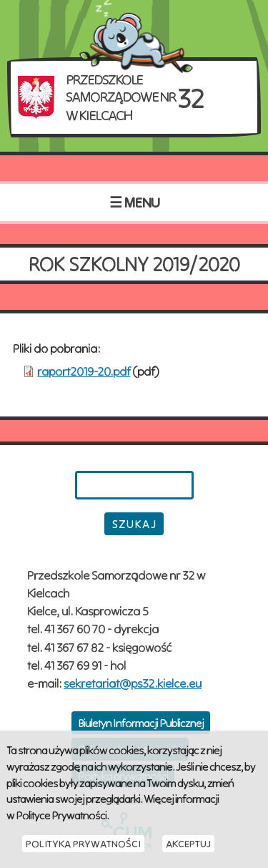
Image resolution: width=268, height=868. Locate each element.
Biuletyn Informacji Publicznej (141, 723)
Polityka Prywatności (83, 844)
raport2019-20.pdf (84, 371)
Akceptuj (188, 844)
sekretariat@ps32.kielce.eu (133, 683)
